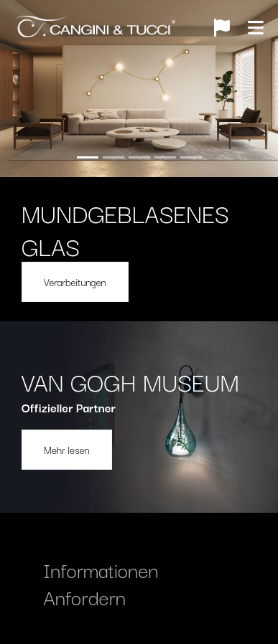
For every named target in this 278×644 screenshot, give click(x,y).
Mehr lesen (67, 450)
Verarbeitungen (75, 282)
